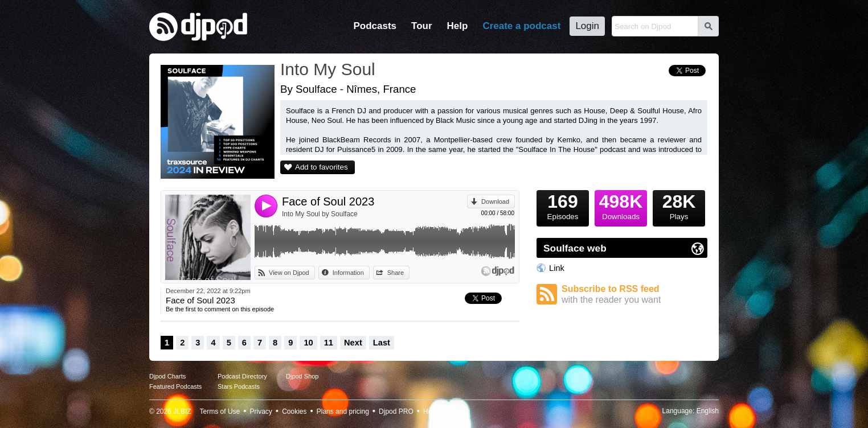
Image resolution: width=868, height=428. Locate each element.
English (708, 411)
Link (557, 268)
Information (348, 273)
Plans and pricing (343, 411)
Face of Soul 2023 (328, 201)
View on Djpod (289, 273)
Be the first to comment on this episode (220, 309)
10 (308, 343)
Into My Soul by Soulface (320, 214)
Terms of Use (220, 411)
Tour (422, 26)
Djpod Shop (302, 376)
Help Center (441, 411)
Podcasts (375, 26)
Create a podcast (521, 26)
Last (382, 343)
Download (495, 201)
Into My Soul (328, 69)
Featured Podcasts (175, 386)
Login (587, 26)
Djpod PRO (396, 411)
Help (458, 26)
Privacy (261, 411)
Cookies (294, 411)
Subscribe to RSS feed (634, 295)
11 (329, 343)
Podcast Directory (242, 376)
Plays (679, 205)
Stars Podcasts (239, 386)
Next (353, 343)
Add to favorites (322, 167)
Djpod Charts (167, 376)
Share (396, 273)
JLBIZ (182, 411)
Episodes (563, 205)
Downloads (621, 205)
